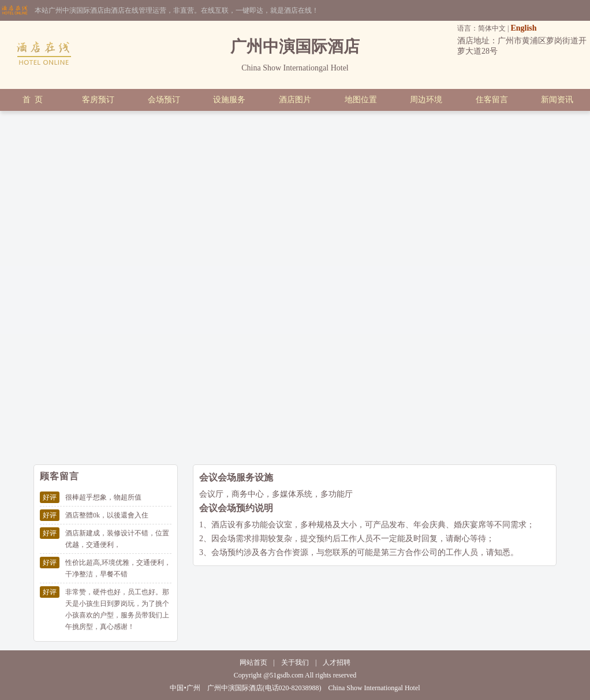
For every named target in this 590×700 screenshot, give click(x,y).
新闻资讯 (557, 100)
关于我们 (295, 662)
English (523, 28)
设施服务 (229, 100)
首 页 (33, 100)
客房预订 (98, 100)
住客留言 (492, 100)
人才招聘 (337, 662)
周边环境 (426, 100)
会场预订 (164, 100)
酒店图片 (295, 100)
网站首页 (253, 662)
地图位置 (361, 100)
